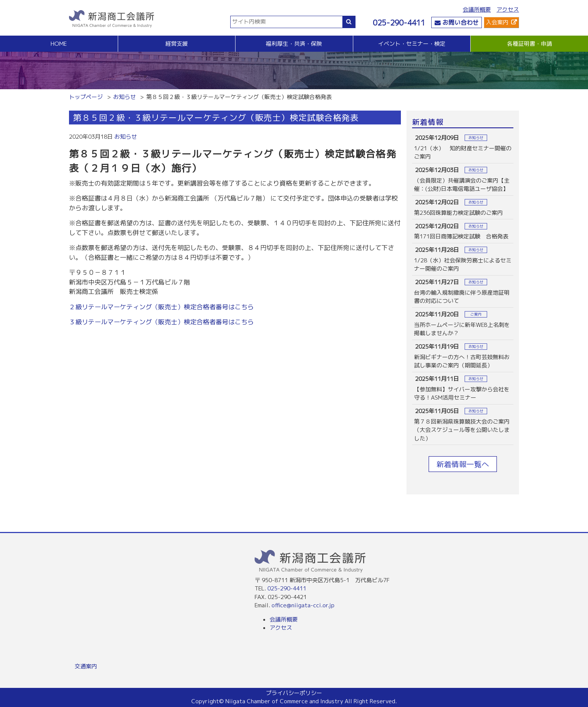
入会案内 (497, 22)
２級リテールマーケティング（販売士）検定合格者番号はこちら (161, 307)
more (463, 147)
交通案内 (86, 666)
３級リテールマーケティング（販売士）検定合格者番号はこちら (161, 322)
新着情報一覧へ (463, 464)
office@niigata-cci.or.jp (303, 605)
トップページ (86, 97)
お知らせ (124, 97)
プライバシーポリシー (294, 693)
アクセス (508, 10)
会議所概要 (477, 10)
